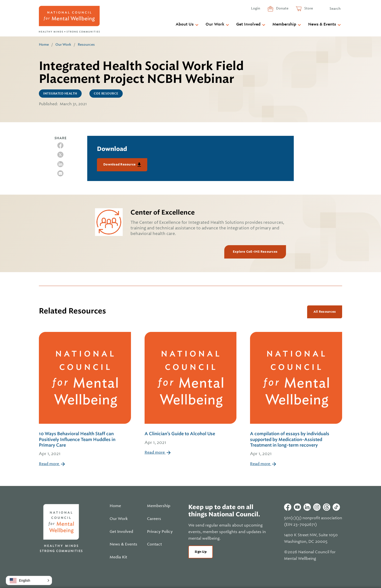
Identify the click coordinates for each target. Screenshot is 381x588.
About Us (185, 24)
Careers (154, 519)
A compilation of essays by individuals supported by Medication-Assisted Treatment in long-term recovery (296, 444)
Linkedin (307, 507)
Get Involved (248, 24)
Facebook (288, 507)
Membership (284, 24)
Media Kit (118, 557)
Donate (282, 8)
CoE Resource (106, 94)
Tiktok (336, 507)
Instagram (317, 507)
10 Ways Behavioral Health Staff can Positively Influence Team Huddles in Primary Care (85, 444)
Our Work (215, 24)
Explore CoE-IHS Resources (255, 252)
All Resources (325, 312)
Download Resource (120, 164)
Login (256, 8)
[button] (29, 580)
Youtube (297, 507)
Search (335, 9)
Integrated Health (60, 94)
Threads (327, 507)
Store (308, 8)
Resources (86, 44)
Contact (154, 544)
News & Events (322, 24)
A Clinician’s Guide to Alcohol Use (191, 438)
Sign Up (201, 552)
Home (44, 44)
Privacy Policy (160, 532)
